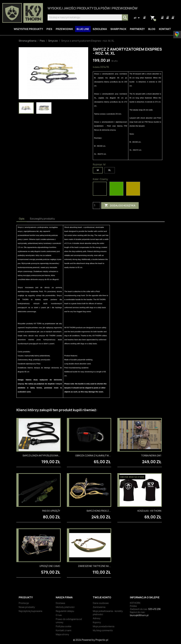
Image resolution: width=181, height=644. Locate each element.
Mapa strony (62, 634)
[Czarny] (100, 189)
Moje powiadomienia (104, 626)
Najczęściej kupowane (31, 611)
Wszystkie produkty (28, 29)
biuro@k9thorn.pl (139, 615)
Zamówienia (99, 607)
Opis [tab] (22, 219)
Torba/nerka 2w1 (151, 456)
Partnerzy (137, 29)
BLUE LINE (83, 29)
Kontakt (165, 29)
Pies (49, 29)
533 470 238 (154, 609)
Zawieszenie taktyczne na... (94, 566)
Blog (152, 29)
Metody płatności (65, 607)
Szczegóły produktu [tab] (42, 219)
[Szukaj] (88, 17)
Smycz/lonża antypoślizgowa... (41, 456)
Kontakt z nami (63, 630)
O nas (59, 615)
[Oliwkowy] (117, 189)
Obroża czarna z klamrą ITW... (93, 456)
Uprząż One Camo (50, 566)
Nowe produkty (27, 607)
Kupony (97, 622)
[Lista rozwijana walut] (137, 18)
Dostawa (60, 603)
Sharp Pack (118, 29)
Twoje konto (102, 597)
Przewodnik (64, 29)
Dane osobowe (101, 603)
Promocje (24, 603)
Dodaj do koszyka (120, 206)
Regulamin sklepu (65, 611)
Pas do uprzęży (51, 511)
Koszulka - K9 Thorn (149, 511)
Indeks (96, 67)
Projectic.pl (102, 640)
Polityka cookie (64, 626)
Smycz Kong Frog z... (99, 511)
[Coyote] (134, 189)
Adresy (97, 618)
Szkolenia (100, 29)
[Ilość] (97, 206)
